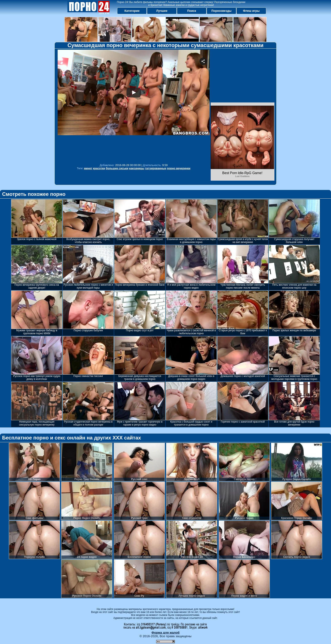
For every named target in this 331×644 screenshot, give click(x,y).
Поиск (192, 11)
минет (88, 168)
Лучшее (162, 11)
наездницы (137, 168)
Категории (132, 11)
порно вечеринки (179, 168)
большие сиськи (117, 168)
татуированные (156, 168)
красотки (99, 168)
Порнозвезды (222, 11)
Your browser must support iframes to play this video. (134, 106)
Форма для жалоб (165, 632)
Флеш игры (251, 11)
